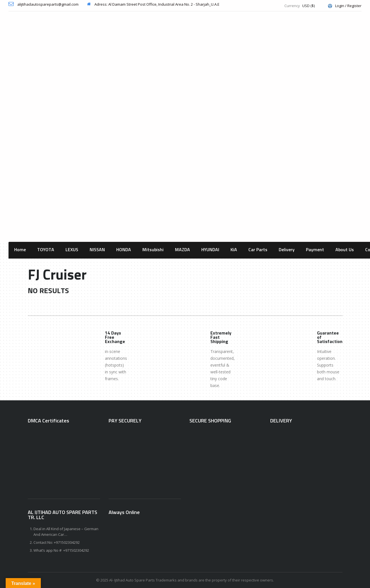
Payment (315, 250)
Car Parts (258, 250)
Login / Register (345, 6)
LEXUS (72, 250)
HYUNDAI (210, 250)
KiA (234, 250)
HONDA (124, 250)
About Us (345, 250)
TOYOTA (46, 250)
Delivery (287, 250)
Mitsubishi (153, 250)
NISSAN (97, 250)
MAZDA (182, 250)
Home (20, 250)
